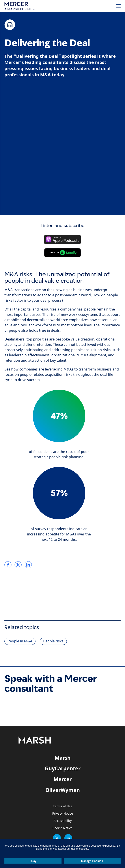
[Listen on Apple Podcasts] (62, 239)
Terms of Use (63, 806)
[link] (8, 565)
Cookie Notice (62, 828)
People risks (53, 641)
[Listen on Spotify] (62, 253)
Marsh (63, 758)
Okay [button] (33, 861)
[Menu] (118, 6)
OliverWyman (63, 790)
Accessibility (63, 821)
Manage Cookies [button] (92, 861)
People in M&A (20, 641)
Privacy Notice (63, 814)
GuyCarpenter (63, 768)
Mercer (63, 779)
